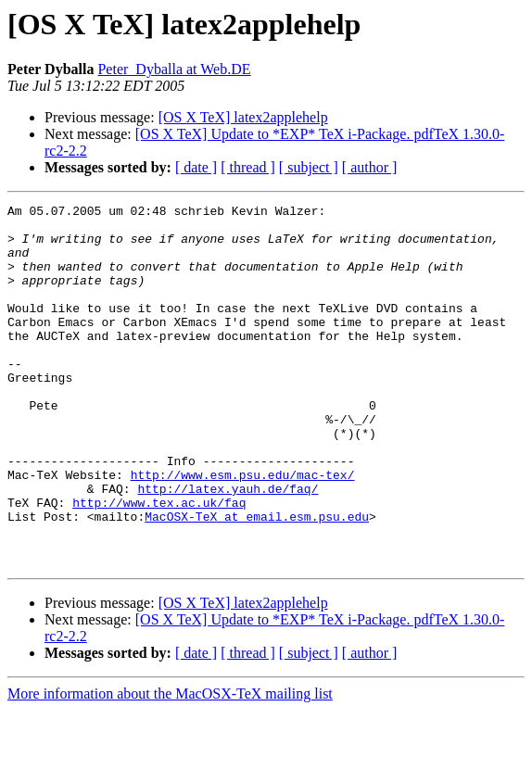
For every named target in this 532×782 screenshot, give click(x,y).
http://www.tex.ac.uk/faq (159, 563)
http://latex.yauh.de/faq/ (228, 547)
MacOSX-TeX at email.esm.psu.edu (257, 580)
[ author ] (370, 167)
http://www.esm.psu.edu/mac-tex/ (243, 530)
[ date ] (196, 167)
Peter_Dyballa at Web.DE (174, 69)
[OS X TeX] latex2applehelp (243, 117)
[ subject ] (309, 167)
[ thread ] (248, 167)
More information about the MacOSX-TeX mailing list (170, 766)
